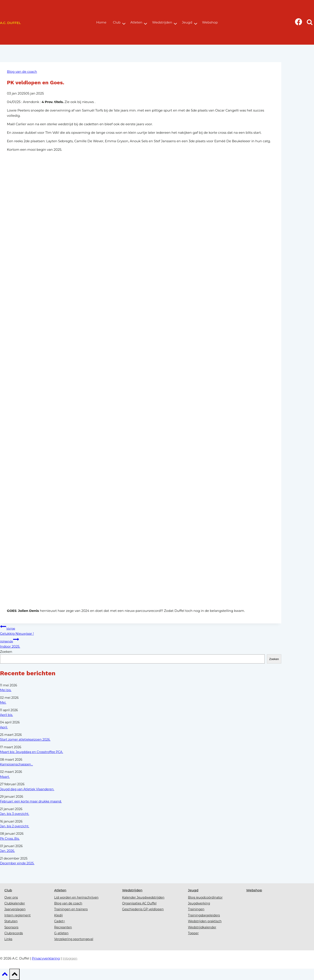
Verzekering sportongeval (74, 939)
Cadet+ (60, 921)
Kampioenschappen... (16, 764)
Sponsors (11, 927)
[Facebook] (299, 23)
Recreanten (63, 927)
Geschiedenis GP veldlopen (143, 909)
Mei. (3, 702)
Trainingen (196, 909)
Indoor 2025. (141, 642)
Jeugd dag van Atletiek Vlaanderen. (27, 789)
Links (8, 939)
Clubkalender (15, 903)
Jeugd (193, 890)
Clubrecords (14, 933)
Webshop (254, 890)
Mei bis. (6, 690)
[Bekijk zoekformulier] (310, 23)
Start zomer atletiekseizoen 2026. (25, 740)
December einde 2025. (17, 863)
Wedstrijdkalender (202, 927)
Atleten (60, 890)
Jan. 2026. (7, 851)
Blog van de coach (22, 72)
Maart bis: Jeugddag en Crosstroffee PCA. (32, 752)
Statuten (11, 921)
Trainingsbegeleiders (204, 915)
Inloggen (70, 958)
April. (4, 727)
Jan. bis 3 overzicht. (15, 814)
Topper (193, 933)
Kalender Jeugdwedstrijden (143, 897)
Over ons (11, 897)
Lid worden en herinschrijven (76, 897)
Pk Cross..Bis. (10, 839)
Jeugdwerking (199, 903)
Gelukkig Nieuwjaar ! (141, 630)
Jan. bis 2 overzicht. (15, 826)
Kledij (59, 915)
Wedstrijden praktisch (205, 921)
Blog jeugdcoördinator (205, 897)
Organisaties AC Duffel (139, 903)
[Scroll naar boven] (5, 975)
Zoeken (6, 652)
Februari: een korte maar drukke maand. (31, 801)
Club (8, 890)
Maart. (5, 777)
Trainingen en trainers (71, 909)
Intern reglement (17, 915)
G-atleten (61, 933)
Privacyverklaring (46, 958)
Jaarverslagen (15, 909)
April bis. (6, 715)
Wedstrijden (132, 890)
